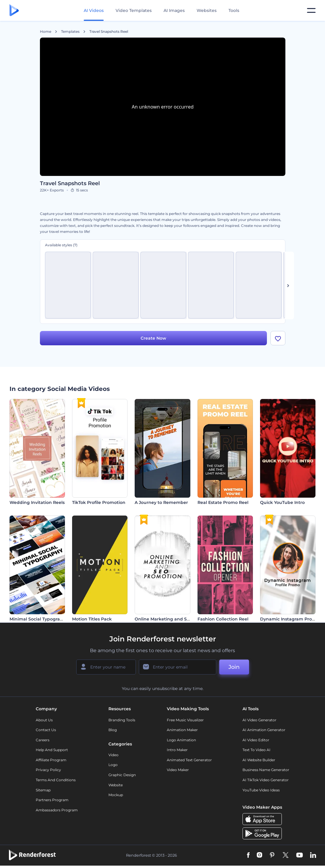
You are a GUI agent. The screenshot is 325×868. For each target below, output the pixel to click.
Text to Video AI (256, 750)
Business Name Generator (266, 770)
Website (116, 785)
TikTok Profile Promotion (99, 502)
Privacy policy (48, 770)
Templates (70, 32)
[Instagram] (259, 855)
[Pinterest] (272, 855)
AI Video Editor (256, 740)
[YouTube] (300, 855)
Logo (113, 765)
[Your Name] (106, 667)
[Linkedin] (313, 855)
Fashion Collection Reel (223, 619)
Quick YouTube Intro (282, 502)
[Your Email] (178, 667)
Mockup (116, 795)
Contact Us (46, 730)
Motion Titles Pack (92, 619)
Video (113, 755)
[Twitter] (286, 855)
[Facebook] (248, 855)
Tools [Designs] (234, 10)
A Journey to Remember (161, 502)
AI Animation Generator (264, 730)
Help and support (52, 750)
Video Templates (134, 10)
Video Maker (178, 770)
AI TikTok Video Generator (266, 780)
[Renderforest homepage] (14, 11)
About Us (44, 720)
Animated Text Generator (189, 760)
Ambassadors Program (57, 810)
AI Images (174, 10)
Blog (113, 730)
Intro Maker (177, 750)
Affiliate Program (51, 760)
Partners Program (52, 800)
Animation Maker (182, 730)
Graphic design (122, 775)
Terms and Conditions (56, 780)
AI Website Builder (259, 760)
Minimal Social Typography (39, 619)
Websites (207, 10)
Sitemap (43, 790)
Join (234, 667)
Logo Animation (181, 740)
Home (46, 32)
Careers (43, 740)
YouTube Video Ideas (261, 790)
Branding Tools (122, 720)
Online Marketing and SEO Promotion (176, 619)
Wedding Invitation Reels (37, 502)
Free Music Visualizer (185, 720)
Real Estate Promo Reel (223, 502)
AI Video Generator (259, 720)
